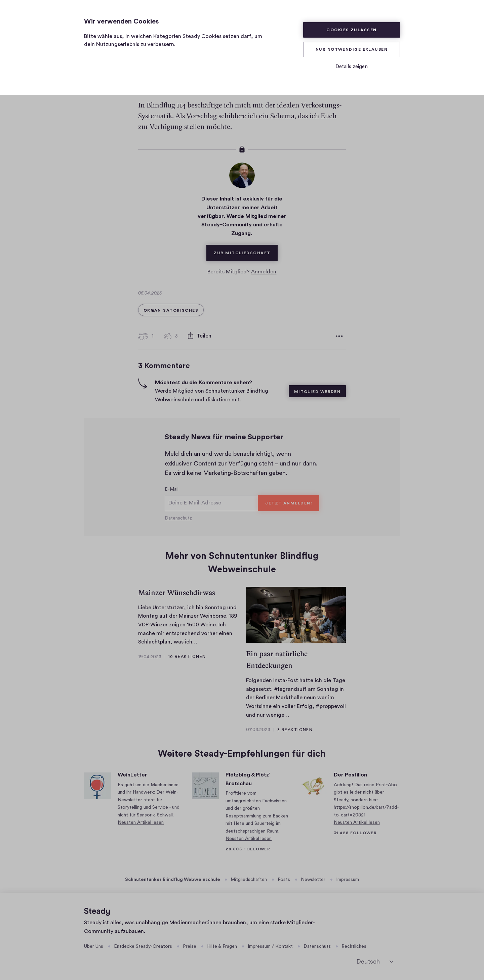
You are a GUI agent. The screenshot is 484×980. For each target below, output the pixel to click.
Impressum (348, 880)
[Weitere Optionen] (339, 336)
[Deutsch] (375, 962)
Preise (190, 946)
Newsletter (313, 880)
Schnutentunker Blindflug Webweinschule (173, 880)
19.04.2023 (150, 657)
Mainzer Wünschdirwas (177, 593)
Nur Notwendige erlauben (352, 49)
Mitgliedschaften (249, 880)
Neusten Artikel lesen (141, 822)
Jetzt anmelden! (289, 503)
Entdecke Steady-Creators (143, 946)
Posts (284, 880)
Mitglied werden (317, 392)
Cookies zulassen (351, 30)
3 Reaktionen (295, 730)
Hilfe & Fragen (222, 946)
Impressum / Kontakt (270, 946)
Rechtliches (354, 946)
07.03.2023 (258, 730)
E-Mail (172, 489)
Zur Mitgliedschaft (245, 250)
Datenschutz (178, 518)
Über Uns (94, 946)
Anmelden (264, 272)
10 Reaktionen (187, 657)
